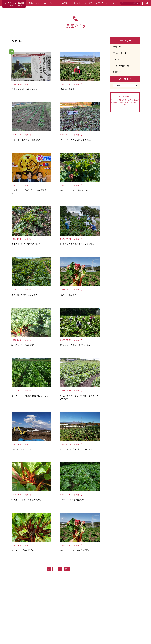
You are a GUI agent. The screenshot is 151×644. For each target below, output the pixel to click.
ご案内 (116, 60)
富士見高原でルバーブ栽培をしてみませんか (125, 101)
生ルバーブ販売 (132, 3)
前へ (67, 569)
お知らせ (117, 47)
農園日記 (117, 72)
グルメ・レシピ (120, 53)
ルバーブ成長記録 (121, 66)
